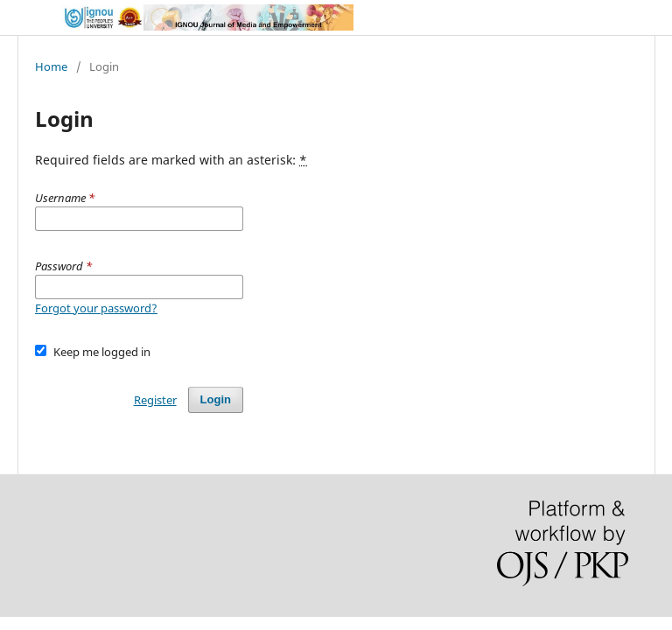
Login (216, 399)
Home (51, 66)
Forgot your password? (96, 308)
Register (155, 400)
